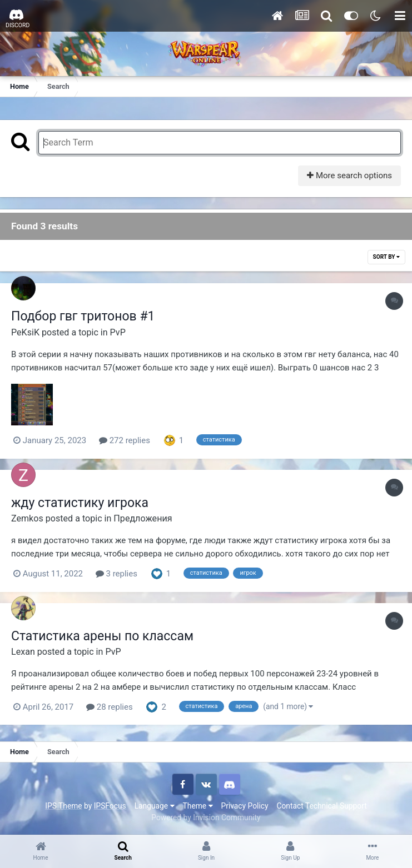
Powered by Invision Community (206, 817)
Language (155, 806)
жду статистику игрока (80, 503)
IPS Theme (63, 806)
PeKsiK (25, 332)
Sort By (386, 257)
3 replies (116, 574)
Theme (198, 806)
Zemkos (27, 518)
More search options (349, 175)
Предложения (143, 518)
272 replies (125, 440)
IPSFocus (110, 806)
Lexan (23, 652)
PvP (118, 332)
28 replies (110, 707)
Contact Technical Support (321, 806)
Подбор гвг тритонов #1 (83, 316)
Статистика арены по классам (102, 636)
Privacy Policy (245, 806)
